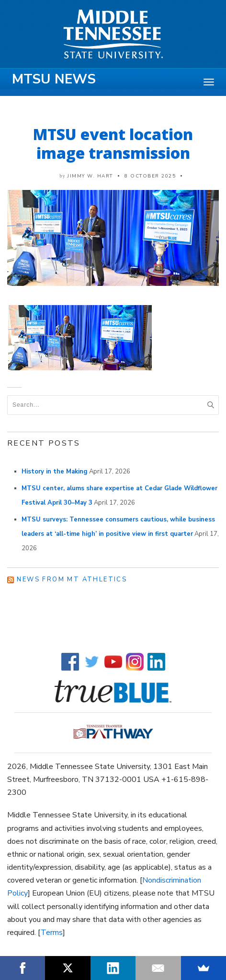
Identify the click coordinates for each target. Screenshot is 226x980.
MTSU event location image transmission (113, 143)
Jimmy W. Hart (90, 176)
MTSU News (54, 79)
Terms (52, 933)
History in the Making (55, 472)
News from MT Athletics (72, 579)
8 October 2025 (150, 176)
